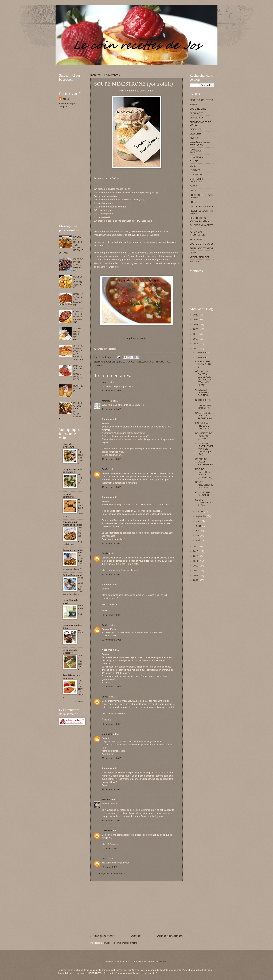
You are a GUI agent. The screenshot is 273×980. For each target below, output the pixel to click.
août (198, 521)
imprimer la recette (136, 338)
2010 (196, 566)
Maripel (106, 799)
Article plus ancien (170, 936)
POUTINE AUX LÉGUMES (203, 494)
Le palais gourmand (68, 495)
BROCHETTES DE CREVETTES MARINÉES (203, 404)
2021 (196, 324)
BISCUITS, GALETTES (201, 100)
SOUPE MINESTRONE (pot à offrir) (78, 334)
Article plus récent (103, 936)
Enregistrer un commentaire (112, 873)
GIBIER (193, 166)
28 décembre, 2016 (112, 789)
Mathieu (106, 401)
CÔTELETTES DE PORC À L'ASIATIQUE (78, 317)
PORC (193, 202)
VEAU (193, 253)
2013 (196, 551)
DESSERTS (196, 134)
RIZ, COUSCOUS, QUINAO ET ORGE (199, 219)
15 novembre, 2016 (112, 543)
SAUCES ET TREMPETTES (197, 234)
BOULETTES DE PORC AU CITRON (204, 436)
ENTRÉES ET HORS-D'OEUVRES (201, 144)
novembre (201, 357)
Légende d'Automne (69, 445)
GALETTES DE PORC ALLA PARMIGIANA (203, 416)
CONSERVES (197, 118)
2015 (196, 348)
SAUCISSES (196, 239)
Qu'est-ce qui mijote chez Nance (72, 523)
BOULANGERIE (198, 109)
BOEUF (193, 104)
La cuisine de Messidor (70, 651)
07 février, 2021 (110, 848)
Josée (105, 469)
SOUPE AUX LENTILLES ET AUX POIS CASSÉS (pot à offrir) (204, 449)
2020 (196, 329)
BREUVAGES (196, 113)
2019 (196, 334)
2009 (196, 571)
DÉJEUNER (196, 129)
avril (198, 540)
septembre (201, 516)
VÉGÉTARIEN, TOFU (200, 257)
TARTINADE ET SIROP (201, 248)
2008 (196, 575)
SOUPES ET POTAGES (202, 244)
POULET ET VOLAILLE (201, 207)
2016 (196, 344)
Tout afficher (79, 702)
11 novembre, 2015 (112, 391)
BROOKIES (80, 633)
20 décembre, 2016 (112, 687)
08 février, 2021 (110, 867)
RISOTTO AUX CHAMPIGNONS (204, 364)
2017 (196, 339)
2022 (196, 320)
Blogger (162, 962)
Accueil (136, 936)
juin (198, 531)
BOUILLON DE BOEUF (115, 362)
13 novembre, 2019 (112, 821)
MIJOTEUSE (196, 174)
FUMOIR (194, 161)
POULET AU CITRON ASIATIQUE (78, 282)
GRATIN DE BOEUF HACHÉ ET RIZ (204, 462)
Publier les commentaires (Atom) (121, 943)
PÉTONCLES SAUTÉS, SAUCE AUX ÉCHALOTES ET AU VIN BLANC (203, 378)
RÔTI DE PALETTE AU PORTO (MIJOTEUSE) (204, 473)
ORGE (131, 362)
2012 (196, 556)
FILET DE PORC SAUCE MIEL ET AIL (78, 265)
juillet (199, 526)
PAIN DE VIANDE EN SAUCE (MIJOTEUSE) (78, 373)
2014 (196, 547)
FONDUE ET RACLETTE (196, 151)
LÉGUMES (195, 170)
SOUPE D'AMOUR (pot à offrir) (204, 503)
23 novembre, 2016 (112, 615)
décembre (201, 352)
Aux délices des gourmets (71, 677)
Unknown (107, 734)
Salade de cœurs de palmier (81, 457)
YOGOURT (195, 262)
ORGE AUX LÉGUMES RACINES (202, 392)
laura (105, 382)
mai (198, 536)
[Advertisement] (122, 66)
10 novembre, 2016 (112, 459)
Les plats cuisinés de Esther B (72, 471)
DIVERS (194, 138)
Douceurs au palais (73, 550)
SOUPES (99, 365)
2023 (196, 315)
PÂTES (139, 362)
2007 (196, 580)
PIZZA (193, 190)
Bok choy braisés (80, 479)
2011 (196, 561)
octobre (200, 511)
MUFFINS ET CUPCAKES (196, 180)
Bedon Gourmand (72, 575)
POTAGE (166, 362)
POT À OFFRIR (152, 362)
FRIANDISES (196, 157)
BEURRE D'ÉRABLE (78, 388)
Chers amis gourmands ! (81, 662)
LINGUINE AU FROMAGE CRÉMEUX (202, 426)
